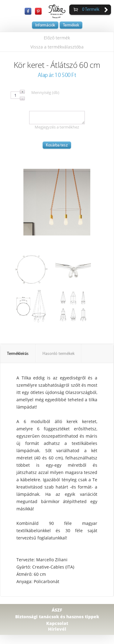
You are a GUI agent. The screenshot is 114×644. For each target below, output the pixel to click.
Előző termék (57, 38)
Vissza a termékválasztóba (57, 47)
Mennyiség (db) (45, 92)
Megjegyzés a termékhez (57, 127)
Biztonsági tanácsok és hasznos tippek (57, 617)
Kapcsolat (57, 623)
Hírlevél (57, 629)
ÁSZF (57, 610)
